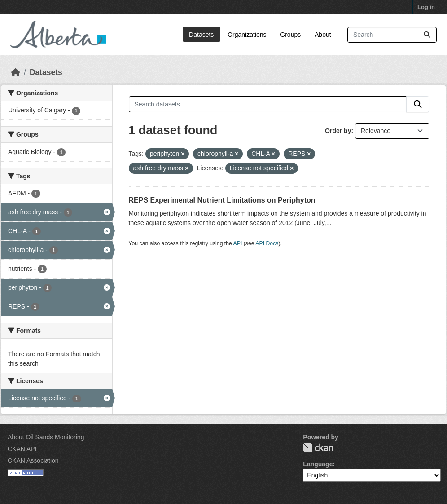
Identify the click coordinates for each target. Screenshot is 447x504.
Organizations (247, 35)
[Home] (16, 72)
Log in (426, 7)
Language (318, 464)
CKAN (318, 448)
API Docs (267, 243)
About (323, 35)
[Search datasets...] (392, 35)
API (238, 243)
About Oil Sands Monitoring (46, 437)
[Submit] (427, 35)
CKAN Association (33, 460)
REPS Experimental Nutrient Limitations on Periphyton (222, 200)
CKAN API (22, 449)
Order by (338, 131)
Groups (290, 35)
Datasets (201, 35)
